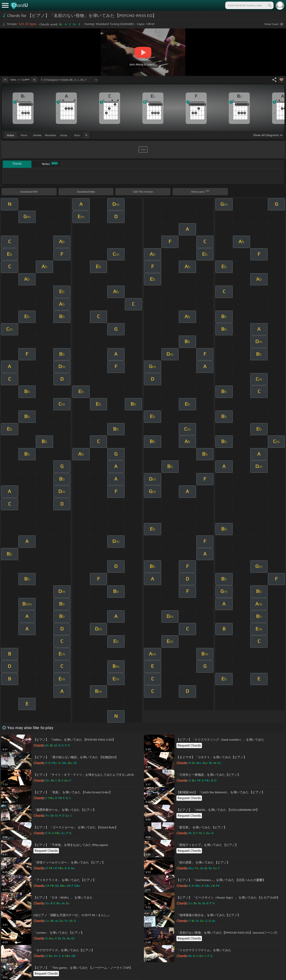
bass (77, 135)
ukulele (37, 135)
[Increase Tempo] (34, 80)
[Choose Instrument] (86, 135)
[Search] (269, 5)
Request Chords (189, 745)
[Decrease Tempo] (5, 80)
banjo (64, 135)
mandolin (51, 135)
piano (24, 135)
